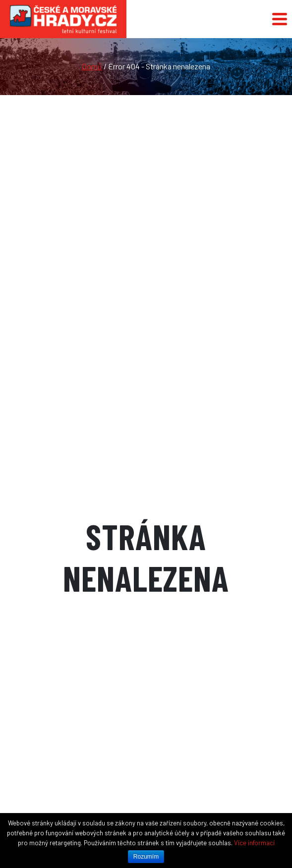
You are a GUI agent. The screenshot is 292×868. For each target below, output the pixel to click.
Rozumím (146, 857)
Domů (92, 66)
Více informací (254, 843)
